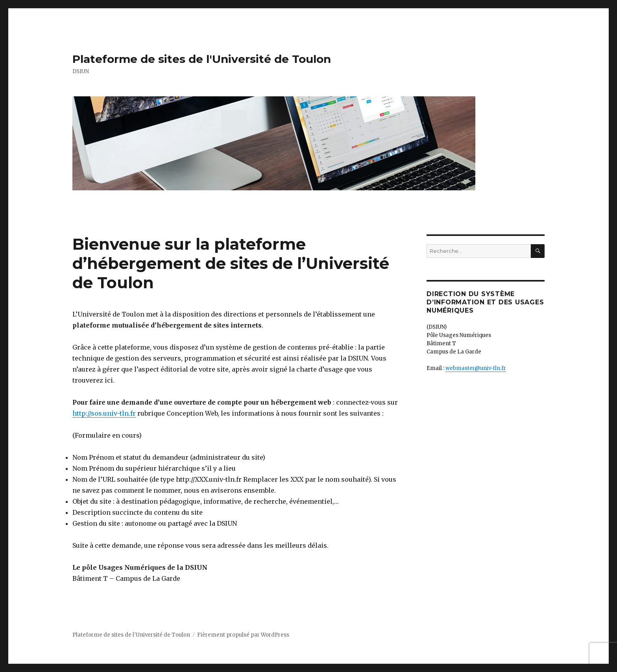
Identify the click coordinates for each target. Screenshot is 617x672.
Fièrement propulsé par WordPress (243, 635)
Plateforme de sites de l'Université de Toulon (202, 59)
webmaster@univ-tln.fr (476, 368)
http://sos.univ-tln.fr (104, 413)
